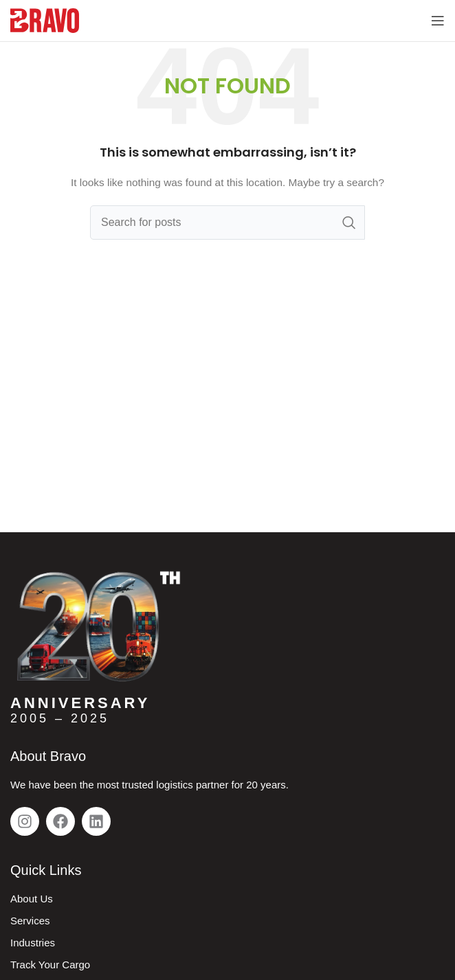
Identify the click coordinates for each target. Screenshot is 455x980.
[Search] (227, 223)
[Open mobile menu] (438, 21)
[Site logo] (45, 20)
